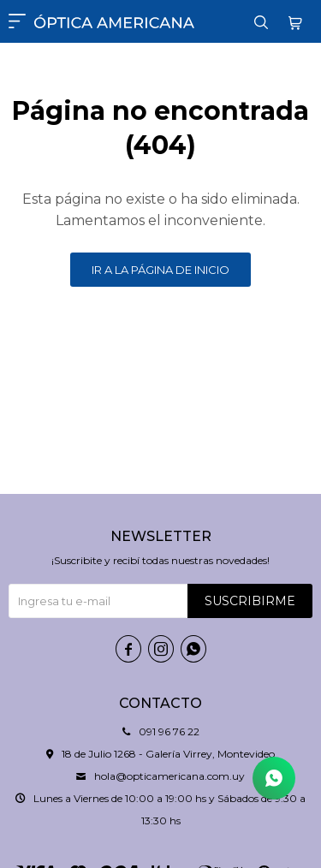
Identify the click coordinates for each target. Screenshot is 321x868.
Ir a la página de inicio (160, 270)
